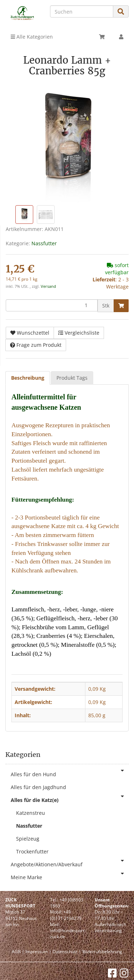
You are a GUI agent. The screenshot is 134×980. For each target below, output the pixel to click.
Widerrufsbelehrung (102, 952)
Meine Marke (70, 876)
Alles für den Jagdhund (38, 787)
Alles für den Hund (70, 773)
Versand (48, 286)
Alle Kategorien (32, 37)
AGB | (18, 952)
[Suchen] (82, 11)
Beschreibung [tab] (28, 378)
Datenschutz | (67, 952)
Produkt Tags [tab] (72, 378)
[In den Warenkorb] (121, 306)
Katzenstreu (31, 813)
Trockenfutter (32, 851)
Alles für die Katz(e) (70, 799)
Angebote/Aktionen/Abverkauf (70, 863)
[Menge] (52, 305)
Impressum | (38, 952)
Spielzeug (28, 839)
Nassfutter (44, 243)
